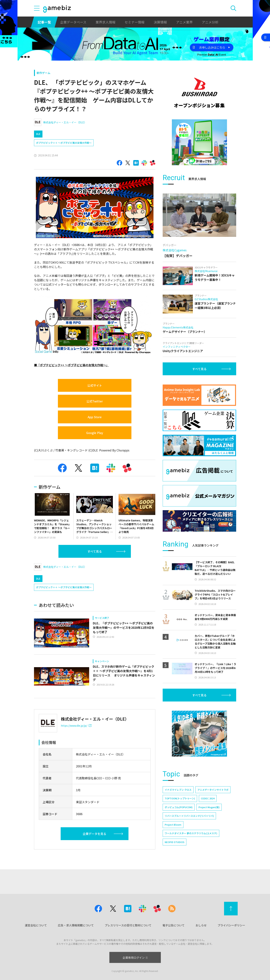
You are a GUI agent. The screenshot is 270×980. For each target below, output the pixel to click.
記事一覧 (44, 22)
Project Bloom (173, 825)
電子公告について (174, 925)
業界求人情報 (106, 22)
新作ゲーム (43, 73)
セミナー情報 (135, 22)
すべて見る (95, 551)
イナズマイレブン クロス (178, 790)
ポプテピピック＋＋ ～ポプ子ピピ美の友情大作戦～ (64, 143)
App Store (95, 417)
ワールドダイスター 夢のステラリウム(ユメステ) (191, 833)
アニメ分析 (210, 22)
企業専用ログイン (135, 958)
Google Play (95, 433)
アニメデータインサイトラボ (213, 790)
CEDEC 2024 (208, 798)
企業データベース (73, 22)
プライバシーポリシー (231, 925)
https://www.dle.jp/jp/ (76, 726)
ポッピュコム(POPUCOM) (179, 807)
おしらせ (201, 925)
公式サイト (95, 385)
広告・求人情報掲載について (76, 925)
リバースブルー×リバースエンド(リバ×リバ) (189, 816)
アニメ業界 (184, 22)
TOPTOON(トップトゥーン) (180, 798)
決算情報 (160, 22)
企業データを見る (94, 834)
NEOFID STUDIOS (175, 842)
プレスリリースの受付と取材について (128, 925)
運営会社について (36, 925)
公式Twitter (95, 401)
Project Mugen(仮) (209, 807)
